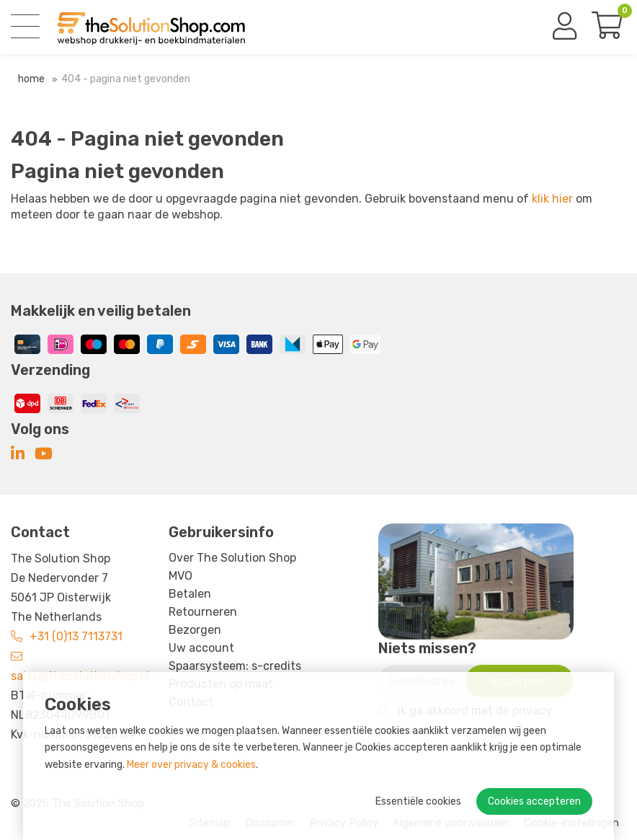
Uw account (201, 648)
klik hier (552, 199)
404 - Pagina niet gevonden (126, 79)
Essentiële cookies (418, 801)
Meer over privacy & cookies (191, 765)
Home (31, 79)
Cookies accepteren (534, 801)
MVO (181, 576)
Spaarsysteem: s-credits (235, 666)
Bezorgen (195, 630)
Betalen (190, 594)
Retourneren (203, 612)
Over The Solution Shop (232, 558)
